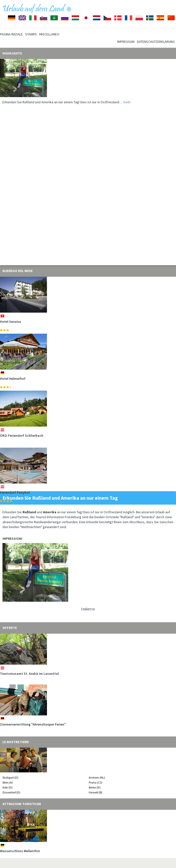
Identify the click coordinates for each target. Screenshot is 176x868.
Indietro (88, 609)
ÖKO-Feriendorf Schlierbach (22, 435)
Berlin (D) (95, 787)
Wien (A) (8, 782)
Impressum (126, 42)
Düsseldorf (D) (11, 792)
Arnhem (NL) (97, 777)
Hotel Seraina (11, 322)
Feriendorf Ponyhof (15, 492)
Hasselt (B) (96, 792)
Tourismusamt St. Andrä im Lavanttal (29, 674)
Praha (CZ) (96, 782)
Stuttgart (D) (10, 777)
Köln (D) (8, 787)
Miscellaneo (49, 34)
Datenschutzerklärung (156, 42)
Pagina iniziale (11, 34)
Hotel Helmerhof (13, 379)
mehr (127, 102)
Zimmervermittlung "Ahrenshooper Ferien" (33, 724)
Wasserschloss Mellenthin (20, 851)
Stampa (31, 34)
